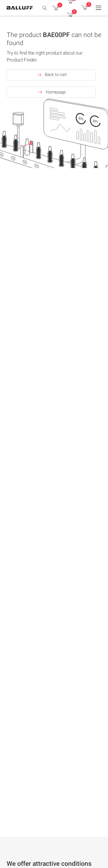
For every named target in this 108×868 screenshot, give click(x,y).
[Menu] (99, 8)
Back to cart (51, 75)
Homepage (51, 92)
